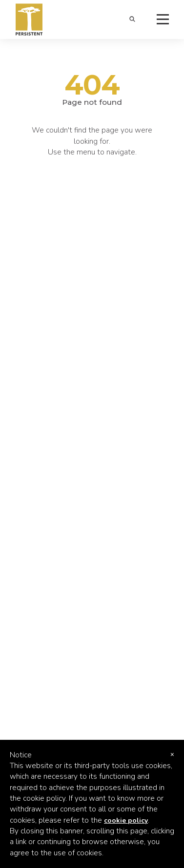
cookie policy (126, 820)
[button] (132, 20)
